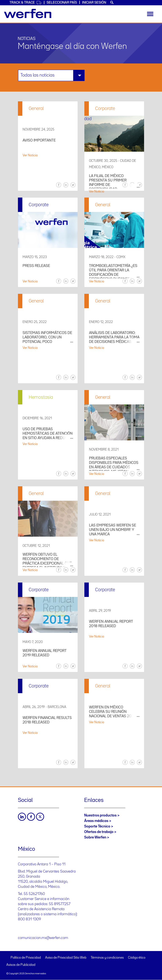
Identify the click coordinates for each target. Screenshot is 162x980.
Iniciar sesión (94, 3)
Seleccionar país (62, 3)
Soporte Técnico (97, 826)
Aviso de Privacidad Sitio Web (66, 958)
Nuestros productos (100, 815)
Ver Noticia (30, 155)
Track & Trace (26, 3)
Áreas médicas (96, 821)
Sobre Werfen (95, 837)
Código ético (137, 958)
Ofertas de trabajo (99, 832)
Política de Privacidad (26, 958)
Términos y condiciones (107, 958)
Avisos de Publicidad (21, 965)
